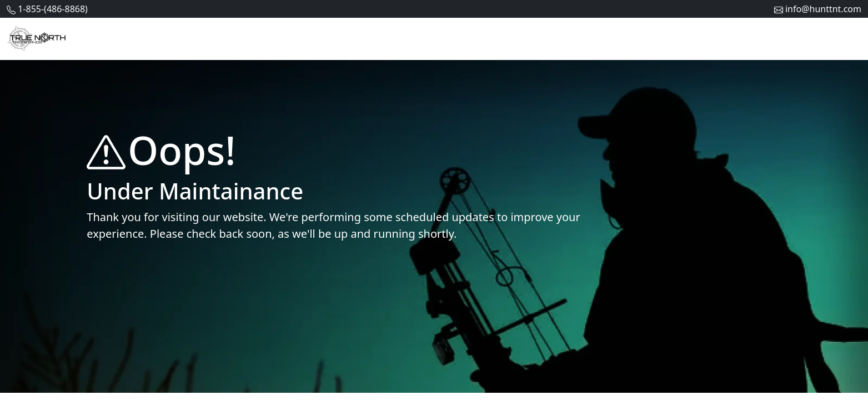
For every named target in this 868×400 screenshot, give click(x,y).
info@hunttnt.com (823, 9)
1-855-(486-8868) (53, 9)
